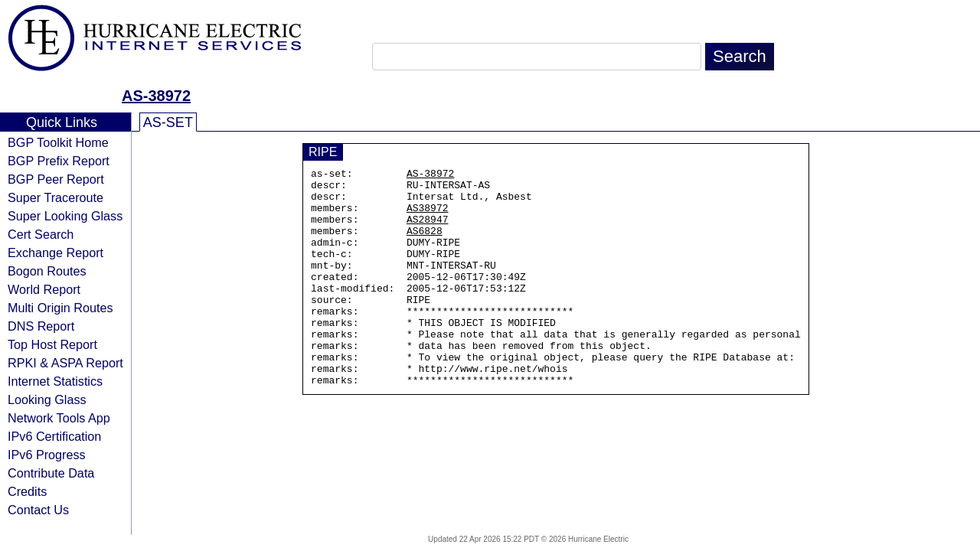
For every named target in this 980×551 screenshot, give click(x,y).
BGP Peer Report (56, 179)
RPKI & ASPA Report (65, 363)
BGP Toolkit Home (58, 142)
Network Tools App (59, 418)
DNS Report (41, 326)
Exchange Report (56, 253)
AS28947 (428, 230)
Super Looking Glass (65, 216)
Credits (27, 491)
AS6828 (425, 244)
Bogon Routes (47, 271)
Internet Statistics (55, 381)
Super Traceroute (56, 197)
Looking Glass (47, 399)
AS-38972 (156, 96)
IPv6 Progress (47, 455)
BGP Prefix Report (59, 161)
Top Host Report (52, 344)
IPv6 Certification (54, 436)
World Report (44, 289)
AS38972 (428, 217)
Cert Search (41, 234)
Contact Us (38, 510)
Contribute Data (51, 473)
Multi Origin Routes (60, 308)
